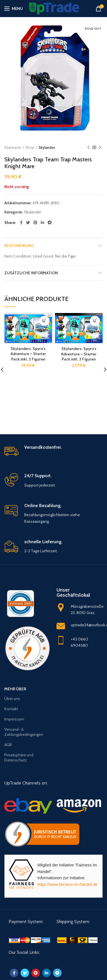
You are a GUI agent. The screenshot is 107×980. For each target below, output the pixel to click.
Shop (30, 147)
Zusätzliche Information (31, 273)
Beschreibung (19, 246)
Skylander (47, 147)
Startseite (13, 147)
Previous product (88, 148)
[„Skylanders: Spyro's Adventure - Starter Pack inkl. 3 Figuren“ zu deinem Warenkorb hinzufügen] (44, 321)
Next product (100, 148)
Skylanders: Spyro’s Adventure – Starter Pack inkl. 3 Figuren (28, 354)
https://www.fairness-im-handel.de (67, 884)
